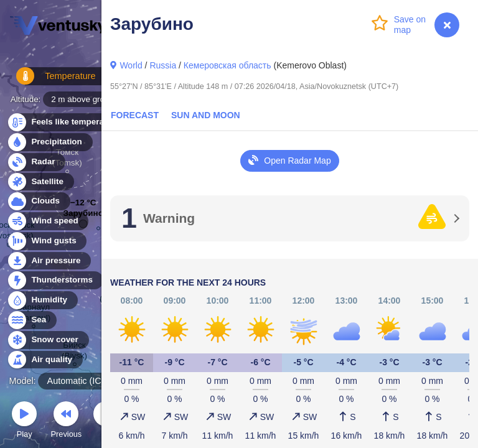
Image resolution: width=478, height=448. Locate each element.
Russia (163, 65)
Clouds (38, 201)
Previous (66, 422)
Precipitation (49, 142)
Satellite (40, 182)
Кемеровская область (227, 65)
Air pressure (49, 261)
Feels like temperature (68, 122)
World (131, 65)
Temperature (49, 81)
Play (24, 422)
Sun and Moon (206, 115)
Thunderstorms (55, 280)
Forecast (135, 115)
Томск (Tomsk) (67, 159)
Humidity (42, 300)
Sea (31, 320)
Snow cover (48, 340)
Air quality (45, 360)
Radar (36, 162)
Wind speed (48, 221)
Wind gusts (47, 241)
